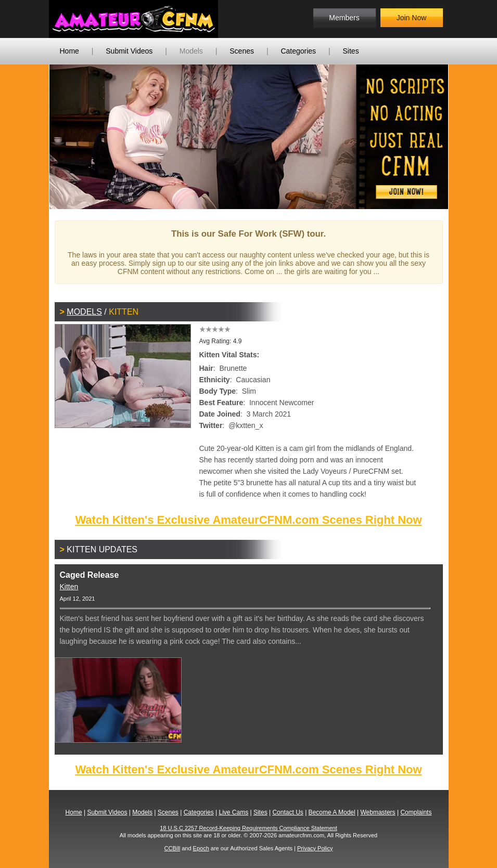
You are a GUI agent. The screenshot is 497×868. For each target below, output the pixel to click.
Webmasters (378, 812)
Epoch (201, 848)
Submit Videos (129, 51)
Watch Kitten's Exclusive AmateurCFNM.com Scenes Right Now (248, 520)
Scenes (242, 51)
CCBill (173, 848)
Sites (351, 51)
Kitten (69, 587)
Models (191, 51)
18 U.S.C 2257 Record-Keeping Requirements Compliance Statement (248, 828)
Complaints (416, 812)
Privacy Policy (315, 848)
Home (69, 51)
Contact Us (288, 812)
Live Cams (233, 812)
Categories (298, 51)
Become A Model (332, 812)
